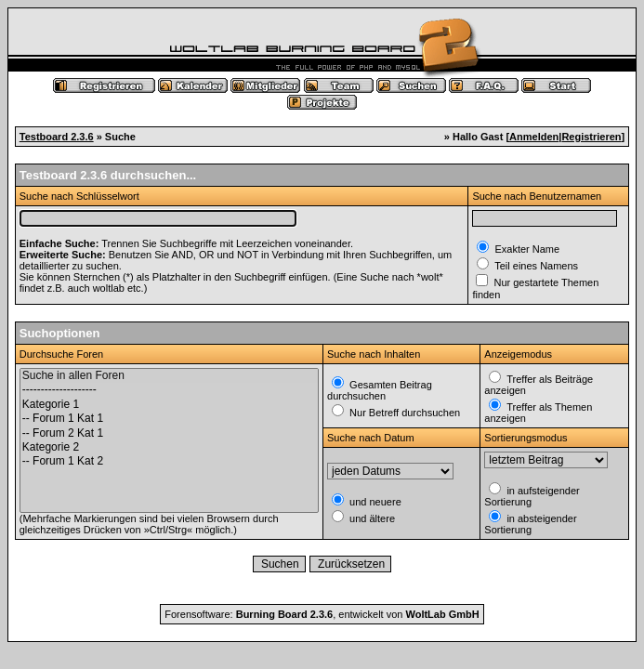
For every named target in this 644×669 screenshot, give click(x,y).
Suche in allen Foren (169, 376)
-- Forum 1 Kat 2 (169, 461)
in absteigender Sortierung (530, 524)
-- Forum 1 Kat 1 (169, 419)
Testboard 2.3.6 (57, 137)
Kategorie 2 (169, 447)
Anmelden (534, 137)
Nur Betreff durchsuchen (403, 413)
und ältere (371, 518)
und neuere (374, 502)
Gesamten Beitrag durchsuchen (380, 390)
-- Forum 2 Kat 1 (169, 433)
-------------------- (169, 390)
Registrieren (591, 137)
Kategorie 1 (169, 405)
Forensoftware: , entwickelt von (322, 614)
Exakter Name (526, 249)
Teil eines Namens (535, 266)
